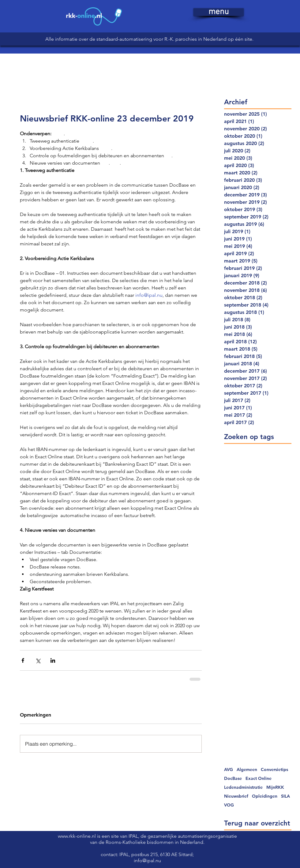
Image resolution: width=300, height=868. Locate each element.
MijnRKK (275, 787)
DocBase (233, 779)
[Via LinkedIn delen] (53, 660)
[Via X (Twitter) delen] (38, 660)
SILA (285, 796)
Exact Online (259, 779)
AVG (229, 770)
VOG (229, 805)
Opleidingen (265, 796)
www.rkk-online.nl (77, 836)
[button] (219, 12)
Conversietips (274, 770)
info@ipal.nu (147, 861)
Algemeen (247, 770)
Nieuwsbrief (236, 796)
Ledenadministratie (243, 787)
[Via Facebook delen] (23, 660)
